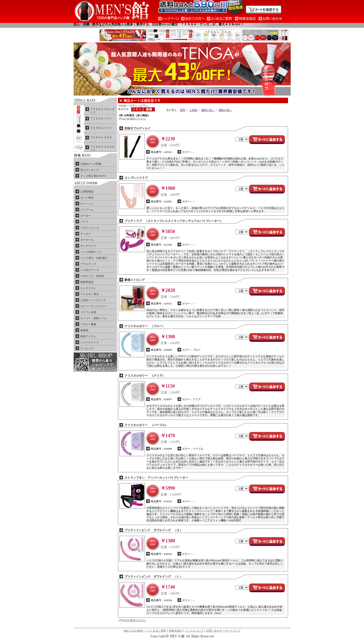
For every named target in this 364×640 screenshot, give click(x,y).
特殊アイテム (88, 336)
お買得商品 (87, 192)
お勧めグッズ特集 (91, 164)
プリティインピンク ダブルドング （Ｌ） (153, 577)
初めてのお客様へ (134, 631)
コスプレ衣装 (88, 312)
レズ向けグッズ (90, 270)
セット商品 (87, 198)
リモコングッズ (90, 228)
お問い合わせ (214, 631)
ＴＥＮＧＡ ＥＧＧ (101, 137)
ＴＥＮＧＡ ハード (101, 128)
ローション (87, 204)
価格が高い (225, 110)
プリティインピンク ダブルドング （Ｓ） (153, 530)
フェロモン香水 (90, 294)
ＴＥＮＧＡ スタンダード (103, 111)
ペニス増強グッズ (91, 252)
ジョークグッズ (90, 342)
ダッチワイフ (88, 246)
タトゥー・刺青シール (94, 318)
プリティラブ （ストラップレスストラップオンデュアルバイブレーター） (174, 221)
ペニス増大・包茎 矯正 (94, 258)
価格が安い (208, 110)
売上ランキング (90, 170)
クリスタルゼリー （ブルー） (145, 326)
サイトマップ (233, 631)
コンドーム (87, 210)
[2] (124, 118)
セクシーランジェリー (94, 306)
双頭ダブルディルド (137, 128)
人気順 (193, 110)
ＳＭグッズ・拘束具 (92, 276)
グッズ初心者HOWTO (93, 176)
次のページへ (138, 118)
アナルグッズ (88, 264)
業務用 (84, 330)
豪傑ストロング (135, 280)
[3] (128, 118)
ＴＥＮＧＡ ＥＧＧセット (103, 148)
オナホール (87, 240)
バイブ (84, 222)
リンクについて (194, 631)
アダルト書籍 (88, 324)
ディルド (86, 234)
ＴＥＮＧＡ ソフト (101, 118)
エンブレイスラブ (136, 178)
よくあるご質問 (157, 631)
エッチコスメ (88, 288)
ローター (86, 216)
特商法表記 (175, 631)
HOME (123, 106)
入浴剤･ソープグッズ (93, 300)
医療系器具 (87, 282)
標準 (183, 110)
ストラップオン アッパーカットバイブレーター (156, 478)
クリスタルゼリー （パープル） (146, 425)
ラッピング (87, 348)
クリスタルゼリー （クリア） (145, 376)
